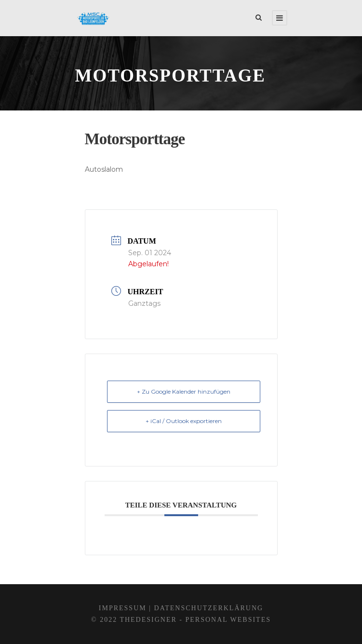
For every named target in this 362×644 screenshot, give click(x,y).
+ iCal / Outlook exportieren (184, 421)
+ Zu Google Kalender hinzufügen (184, 391)
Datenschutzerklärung (209, 608)
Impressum (123, 608)
